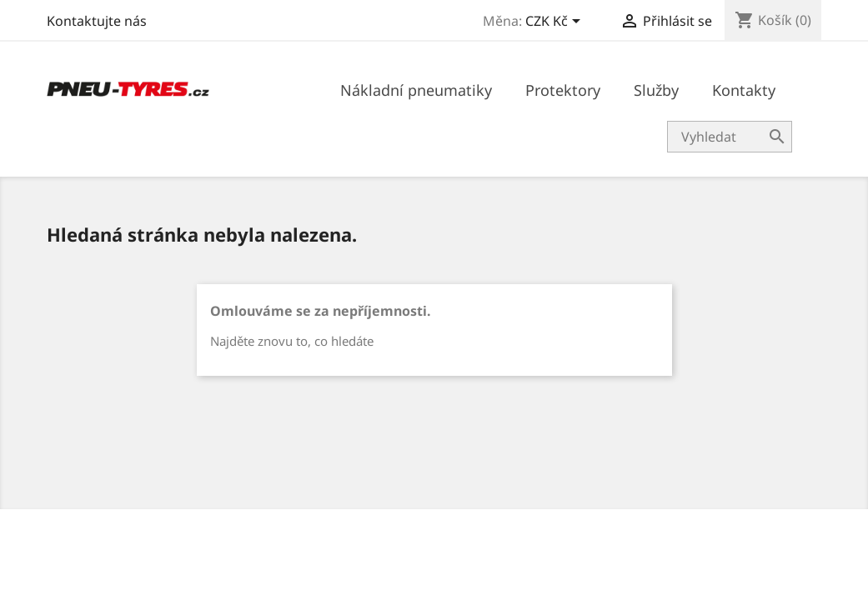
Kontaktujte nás (97, 21)
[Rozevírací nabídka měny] (556, 22)
